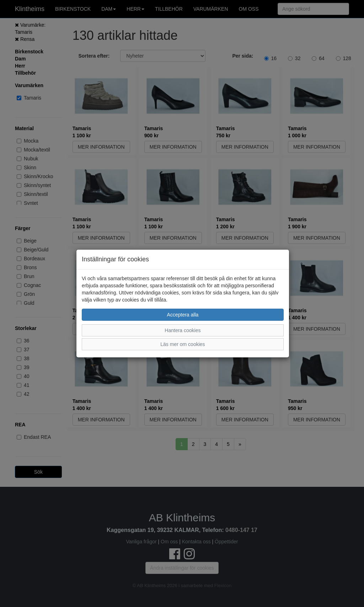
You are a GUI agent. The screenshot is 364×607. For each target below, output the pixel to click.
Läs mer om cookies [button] (183, 344)
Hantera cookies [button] (183, 330)
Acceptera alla (183, 315)
